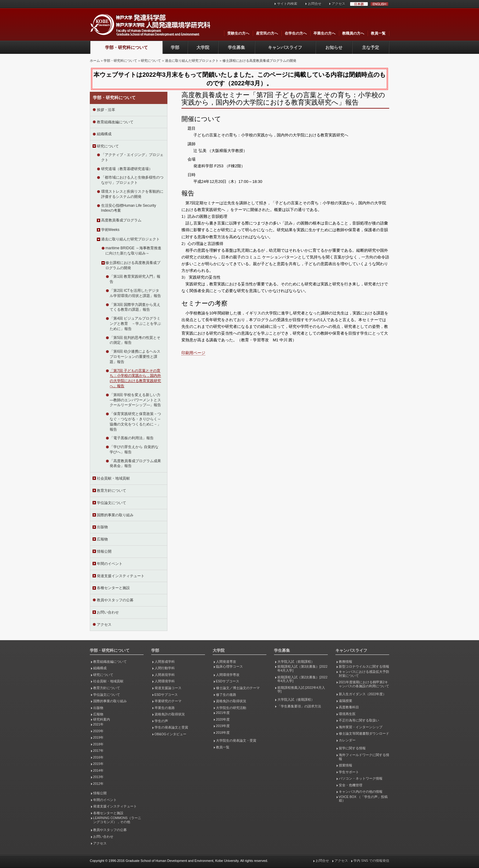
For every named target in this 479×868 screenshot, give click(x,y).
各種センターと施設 (113, 588)
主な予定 (371, 47)
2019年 (98, 737)
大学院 (203, 47)
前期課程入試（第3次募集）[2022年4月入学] (302, 668)
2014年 (98, 770)
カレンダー (347, 740)
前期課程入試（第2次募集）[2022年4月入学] (302, 679)
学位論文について (112, 503)
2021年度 (223, 713)
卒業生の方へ (324, 33)
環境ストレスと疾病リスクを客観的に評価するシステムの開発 (132, 194)
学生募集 (236, 47)
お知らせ (334, 47)
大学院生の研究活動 (231, 708)
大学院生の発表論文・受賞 (236, 740)
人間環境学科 (165, 681)
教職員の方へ (353, 33)
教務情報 (346, 662)
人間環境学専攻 (228, 675)
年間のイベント (110, 564)
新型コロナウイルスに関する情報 (364, 666)
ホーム (95, 61)
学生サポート (349, 772)
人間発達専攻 (226, 662)
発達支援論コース (168, 688)
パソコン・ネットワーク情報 (361, 778)
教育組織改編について (115, 122)
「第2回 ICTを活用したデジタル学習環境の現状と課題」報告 (135, 293)
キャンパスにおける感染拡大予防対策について (364, 674)
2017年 (98, 751)
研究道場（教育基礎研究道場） (127, 169)
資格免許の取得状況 (170, 714)
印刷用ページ (193, 353)
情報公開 (104, 551)
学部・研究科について (126, 47)
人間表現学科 (165, 675)
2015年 (98, 764)
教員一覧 (378, 33)
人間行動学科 (165, 668)
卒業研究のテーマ (168, 701)
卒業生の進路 (165, 708)
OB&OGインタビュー (171, 734)
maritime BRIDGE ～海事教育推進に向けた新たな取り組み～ (133, 251)
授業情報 (346, 765)
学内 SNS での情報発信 (371, 861)
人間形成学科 (165, 662)
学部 (175, 47)
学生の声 (161, 721)
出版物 (102, 527)
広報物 (102, 539)
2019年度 (223, 726)
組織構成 (104, 134)
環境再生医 (347, 714)
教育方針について (112, 491)
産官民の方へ (267, 33)
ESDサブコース (166, 695)
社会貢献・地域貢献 (113, 478)
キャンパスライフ (285, 47)
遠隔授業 (346, 701)
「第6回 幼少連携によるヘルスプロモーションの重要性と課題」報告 (135, 357)
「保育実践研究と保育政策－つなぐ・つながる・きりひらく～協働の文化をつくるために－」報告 (135, 421)
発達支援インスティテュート (121, 576)
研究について (151, 61)
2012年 (98, 784)
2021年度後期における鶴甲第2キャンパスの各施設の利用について (364, 684)
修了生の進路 (226, 695)
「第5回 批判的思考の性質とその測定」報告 (135, 340)
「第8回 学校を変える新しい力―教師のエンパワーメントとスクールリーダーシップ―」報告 (135, 400)
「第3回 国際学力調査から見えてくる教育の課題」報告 (135, 307)
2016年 (98, 757)
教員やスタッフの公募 (115, 600)
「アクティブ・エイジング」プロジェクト (132, 157)
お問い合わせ (108, 612)
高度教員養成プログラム (121, 220)
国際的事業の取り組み (115, 515)
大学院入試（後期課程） (296, 699)
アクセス (338, 4)
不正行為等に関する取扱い (359, 720)
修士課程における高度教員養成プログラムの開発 (259, 61)
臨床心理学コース (229, 666)
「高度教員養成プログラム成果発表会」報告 (135, 464)
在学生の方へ (296, 33)
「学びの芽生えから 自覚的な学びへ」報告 (134, 449)
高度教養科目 (349, 707)
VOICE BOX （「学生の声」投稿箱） (363, 799)
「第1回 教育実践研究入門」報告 (135, 279)
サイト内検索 (287, 4)
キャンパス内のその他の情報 (361, 792)
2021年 (98, 724)
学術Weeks (110, 230)
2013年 (98, 777)
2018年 (98, 744)
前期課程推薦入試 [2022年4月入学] (301, 690)
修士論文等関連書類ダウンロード (364, 733)
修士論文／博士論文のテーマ (238, 688)
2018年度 (223, 733)
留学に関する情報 (352, 748)
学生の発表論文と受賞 (171, 727)
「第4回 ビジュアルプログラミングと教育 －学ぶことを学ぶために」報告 (135, 324)
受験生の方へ (238, 33)
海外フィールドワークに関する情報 (364, 757)
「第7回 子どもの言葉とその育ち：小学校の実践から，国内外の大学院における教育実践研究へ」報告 (135, 378)
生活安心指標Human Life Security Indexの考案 (129, 208)
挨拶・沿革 (106, 110)
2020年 (98, 731)
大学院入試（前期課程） (296, 662)
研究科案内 (102, 719)
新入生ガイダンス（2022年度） (362, 694)
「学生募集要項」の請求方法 (299, 706)
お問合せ (315, 4)
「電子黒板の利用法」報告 (132, 438)
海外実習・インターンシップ (361, 727)
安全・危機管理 (351, 785)
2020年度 (223, 719)
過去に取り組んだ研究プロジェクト (192, 61)
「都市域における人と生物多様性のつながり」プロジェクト (132, 180)
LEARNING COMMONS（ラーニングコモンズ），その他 (117, 820)
